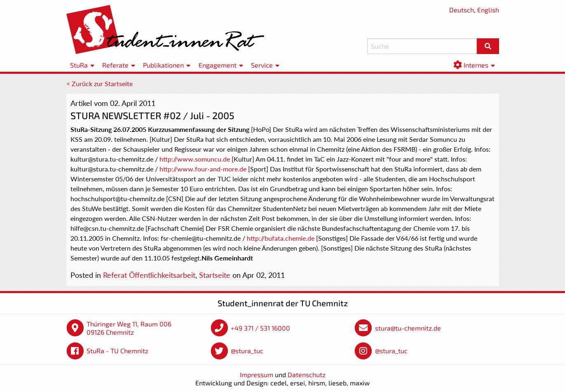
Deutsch (462, 10)
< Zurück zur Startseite (100, 83)
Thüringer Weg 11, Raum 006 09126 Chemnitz (129, 328)
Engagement (218, 65)
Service (262, 65)
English (488, 10)
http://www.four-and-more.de (203, 169)
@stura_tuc (247, 351)
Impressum (257, 374)
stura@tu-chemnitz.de (408, 328)
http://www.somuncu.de (195, 159)
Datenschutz (307, 374)
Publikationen (163, 65)
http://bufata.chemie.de (281, 238)
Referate (115, 65)
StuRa (79, 65)
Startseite (215, 275)
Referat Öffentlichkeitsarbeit (149, 275)
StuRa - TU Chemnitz (117, 351)
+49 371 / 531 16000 (260, 328)
